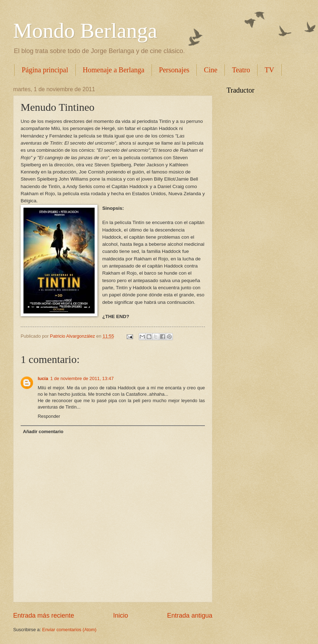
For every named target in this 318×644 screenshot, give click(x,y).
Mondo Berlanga (85, 31)
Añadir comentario (43, 432)
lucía (43, 378)
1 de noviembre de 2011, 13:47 (82, 378)
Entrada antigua (190, 616)
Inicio (121, 616)
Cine (211, 70)
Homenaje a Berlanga (114, 70)
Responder (49, 416)
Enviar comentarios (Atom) (69, 630)
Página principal (45, 70)
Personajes (174, 70)
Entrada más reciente (44, 616)
